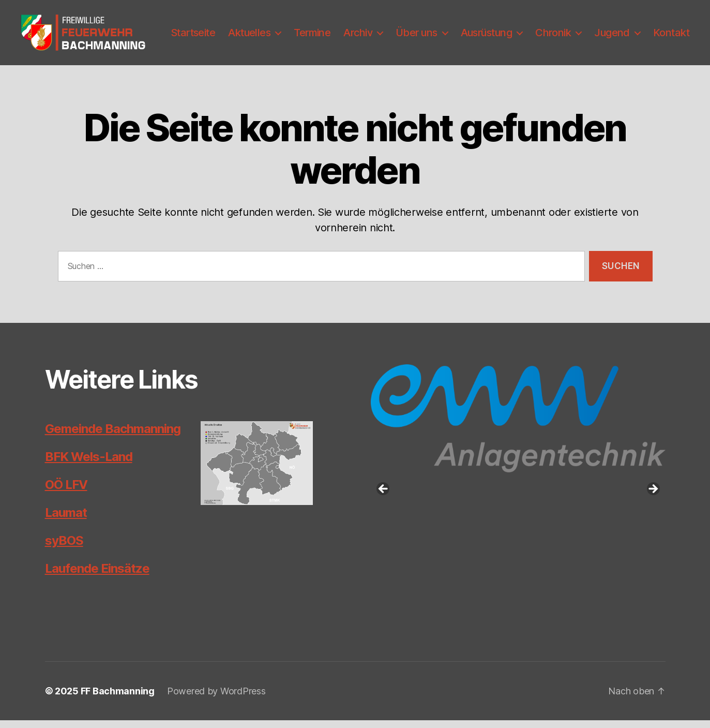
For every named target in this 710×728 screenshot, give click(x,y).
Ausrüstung (535, 28)
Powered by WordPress (216, 699)
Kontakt (671, 45)
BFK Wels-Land (89, 464)
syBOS (64, 548)
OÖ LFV (66, 492)
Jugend (661, 28)
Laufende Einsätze (97, 576)
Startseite (242, 28)
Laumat (66, 520)
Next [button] (653, 497)
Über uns (466, 28)
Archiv (407, 28)
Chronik (602, 28)
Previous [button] (384, 497)
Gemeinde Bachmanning (113, 436)
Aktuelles (298, 28)
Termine (361, 28)
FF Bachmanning (118, 699)
